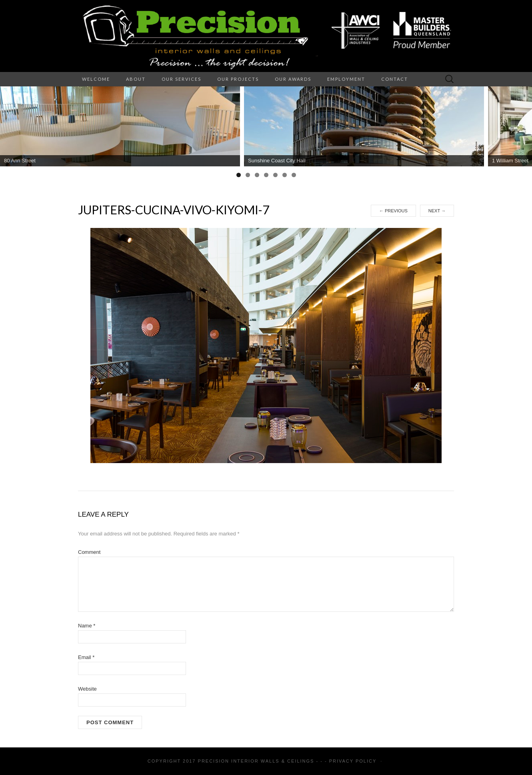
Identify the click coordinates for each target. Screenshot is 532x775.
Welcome (96, 79)
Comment (89, 552)
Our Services (181, 79)
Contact (395, 79)
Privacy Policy (353, 761)
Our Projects (238, 79)
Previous (393, 211)
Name (87, 626)
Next (437, 211)
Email (86, 657)
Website (87, 689)
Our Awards (293, 79)
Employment (346, 79)
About (136, 79)
